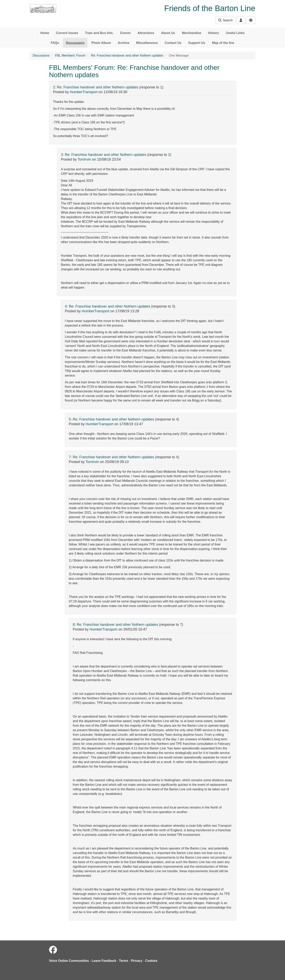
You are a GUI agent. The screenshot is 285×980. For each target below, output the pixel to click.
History (213, 33)
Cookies (151, 961)
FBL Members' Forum (70, 55)
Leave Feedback (104, 961)
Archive (124, 43)
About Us (168, 33)
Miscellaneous (147, 43)
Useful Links (235, 33)
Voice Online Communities (69, 961)
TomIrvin (84, 159)
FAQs (55, 43)
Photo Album (101, 43)
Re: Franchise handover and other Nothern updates (127, 55)
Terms (124, 961)
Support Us (197, 43)
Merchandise (192, 33)
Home (45, 33)
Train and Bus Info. (99, 33)
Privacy (137, 961)
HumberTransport (84, 92)
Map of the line (223, 43)
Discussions (75, 43)
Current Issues (67, 33)
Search (225, 20)
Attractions (146, 33)
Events (125, 33)
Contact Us (173, 43)
